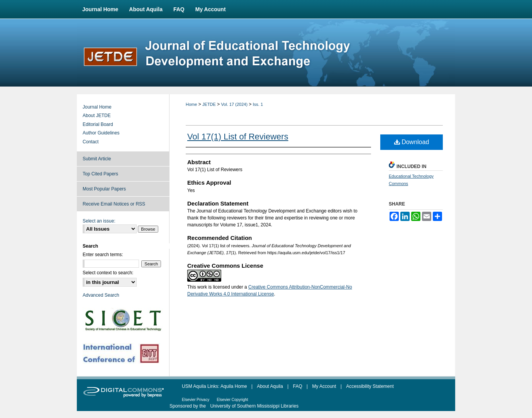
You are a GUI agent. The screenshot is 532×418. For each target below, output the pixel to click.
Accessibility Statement (370, 386)
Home (191, 104)
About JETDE (97, 116)
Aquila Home (234, 386)
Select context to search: (108, 273)
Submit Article (97, 159)
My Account (324, 386)
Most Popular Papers (104, 189)
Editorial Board (98, 124)
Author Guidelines (101, 133)
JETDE (209, 104)
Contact (91, 142)
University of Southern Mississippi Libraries (254, 406)
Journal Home (97, 107)
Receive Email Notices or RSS (114, 204)
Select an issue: (99, 221)
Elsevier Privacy (196, 400)
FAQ (298, 386)
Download (412, 142)
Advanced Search (101, 295)
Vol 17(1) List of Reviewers (238, 137)
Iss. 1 (258, 104)
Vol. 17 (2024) (235, 104)
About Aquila (270, 386)
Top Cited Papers (100, 174)
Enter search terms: (103, 255)
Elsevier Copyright (232, 400)
